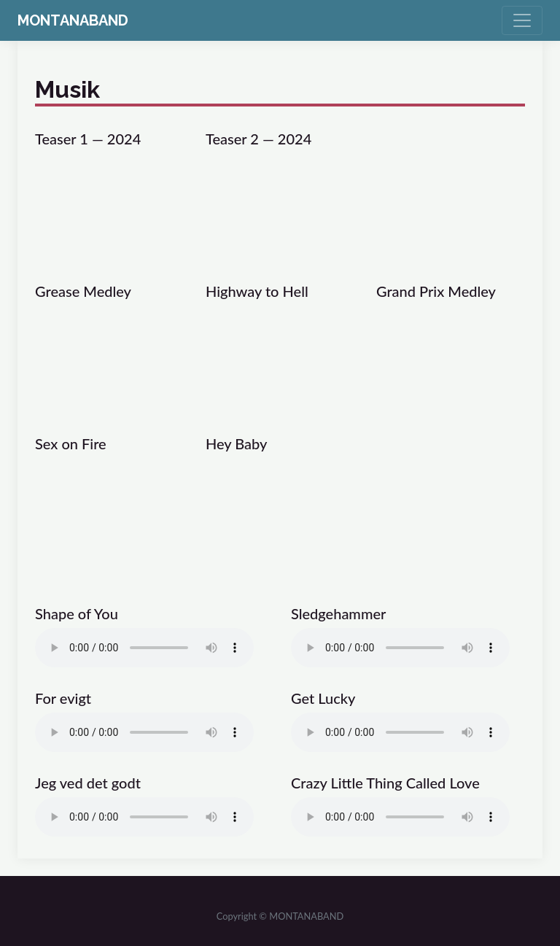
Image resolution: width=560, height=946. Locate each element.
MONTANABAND (73, 20)
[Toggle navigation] (522, 20)
